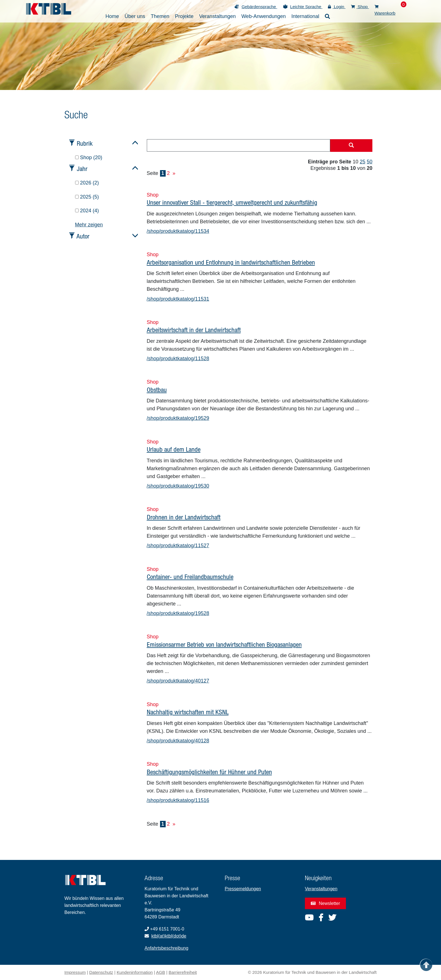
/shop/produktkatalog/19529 (178, 418)
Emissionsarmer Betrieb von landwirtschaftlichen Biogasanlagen (224, 644)
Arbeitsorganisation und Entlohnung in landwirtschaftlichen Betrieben (231, 262)
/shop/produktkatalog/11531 (178, 299)
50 (370, 162)
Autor (83, 236)
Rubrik (85, 143)
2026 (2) (87, 183)
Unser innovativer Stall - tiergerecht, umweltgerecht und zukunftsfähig (232, 202)
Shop (360, 7)
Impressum (75, 972)
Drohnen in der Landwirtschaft (184, 517)
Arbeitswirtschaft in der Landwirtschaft (194, 330)
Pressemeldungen (243, 889)
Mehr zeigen (89, 225)
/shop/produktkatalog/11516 (178, 800)
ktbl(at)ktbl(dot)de (169, 936)
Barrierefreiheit (183, 972)
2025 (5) (87, 197)
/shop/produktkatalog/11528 (178, 359)
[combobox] (239, 145)
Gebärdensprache (259, 7)
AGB (161, 972)
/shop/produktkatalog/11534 (178, 231)
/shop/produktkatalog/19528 (178, 613)
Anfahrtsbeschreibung (166, 948)
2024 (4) (87, 211)
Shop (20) (89, 157)
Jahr (82, 169)
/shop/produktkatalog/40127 (178, 681)
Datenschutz (101, 972)
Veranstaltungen (321, 889)
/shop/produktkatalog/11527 (178, 546)
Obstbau (157, 390)
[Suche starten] (351, 146)
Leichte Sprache (306, 7)
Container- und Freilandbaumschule (190, 577)
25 (363, 162)
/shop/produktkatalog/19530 (178, 486)
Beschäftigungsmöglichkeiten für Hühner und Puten (209, 772)
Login (337, 7)
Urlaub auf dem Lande (174, 449)
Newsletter (325, 903)
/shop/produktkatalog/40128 (178, 741)
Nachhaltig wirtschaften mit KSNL (188, 712)
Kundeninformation (135, 972)
